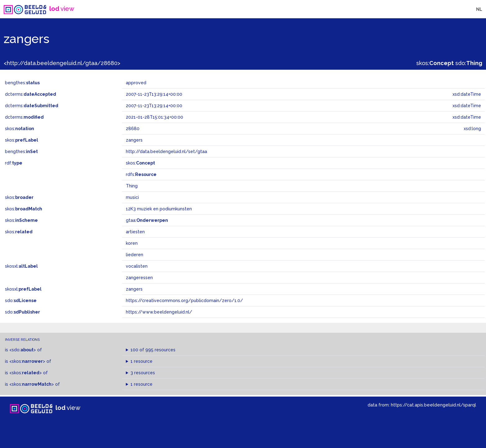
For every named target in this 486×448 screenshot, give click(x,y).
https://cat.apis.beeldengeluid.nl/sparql (433, 405)
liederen (135, 255)
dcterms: (31, 94)
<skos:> (27, 361)
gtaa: (147, 220)
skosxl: (21, 266)
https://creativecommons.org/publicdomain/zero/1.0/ (184, 301)
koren (132, 243)
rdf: (14, 163)
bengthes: (22, 83)
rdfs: (141, 174)
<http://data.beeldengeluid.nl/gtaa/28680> (62, 63)
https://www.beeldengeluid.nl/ (159, 312)
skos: (435, 63)
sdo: (469, 63)
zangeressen (139, 278)
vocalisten (137, 266)
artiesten (135, 232)
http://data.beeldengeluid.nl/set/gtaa (166, 152)
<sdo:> (23, 350)
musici (132, 197)
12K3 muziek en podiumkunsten (159, 209)
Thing (132, 186)
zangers (134, 289)
